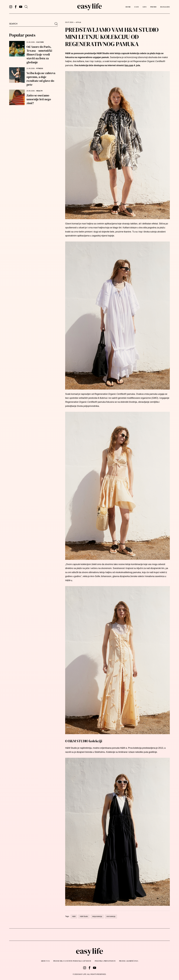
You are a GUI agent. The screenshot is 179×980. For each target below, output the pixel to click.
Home (128, 7)
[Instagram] (11, 7)
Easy (137, 7)
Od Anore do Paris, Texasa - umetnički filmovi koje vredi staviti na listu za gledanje (39, 54)
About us (45, 961)
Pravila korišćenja (129, 961)
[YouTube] (21, 7)
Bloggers (165, 7)
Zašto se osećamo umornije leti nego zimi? (39, 99)
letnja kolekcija (97, 916)
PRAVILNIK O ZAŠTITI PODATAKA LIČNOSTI (72, 961)
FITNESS (40, 69)
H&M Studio (84, 916)
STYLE (79, 22)
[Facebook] (16, 7)
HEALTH (39, 91)
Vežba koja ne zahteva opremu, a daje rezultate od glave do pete (41, 79)
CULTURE (40, 42)
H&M (74, 916)
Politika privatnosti (105, 961)
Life (145, 7)
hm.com (129, 65)
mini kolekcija (111, 916)
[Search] (26, 7)
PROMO (153, 7)
